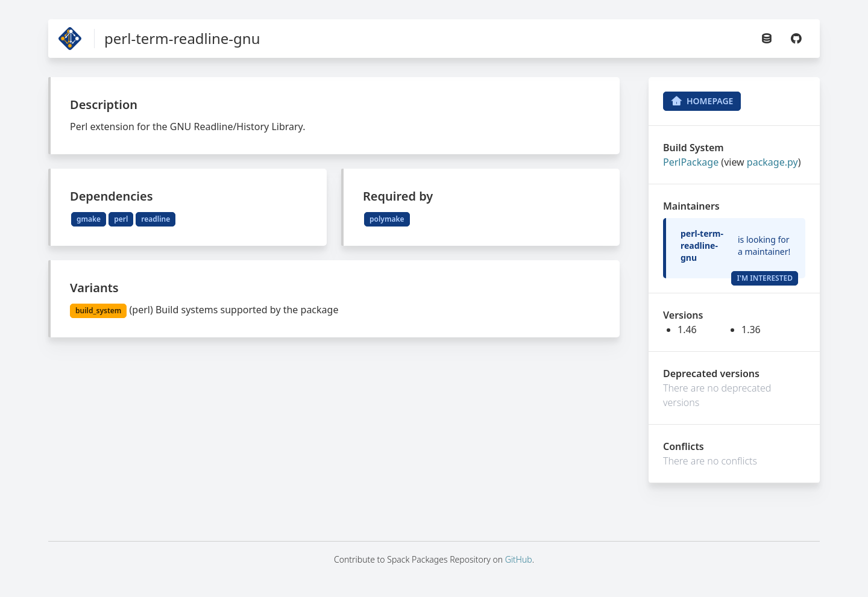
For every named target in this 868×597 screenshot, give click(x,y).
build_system (98, 311)
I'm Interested (765, 278)
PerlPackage (691, 162)
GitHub (519, 559)
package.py (772, 162)
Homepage (702, 101)
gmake (89, 219)
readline (156, 219)
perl (121, 219)
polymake (387, 219)
